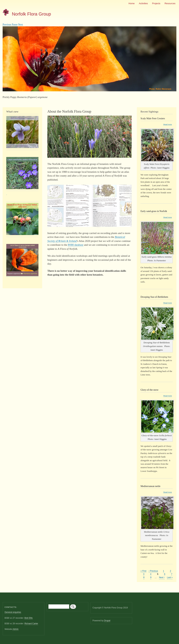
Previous (7, 25)
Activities (143, 3)
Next (21, 25)
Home (132, 3)
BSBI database (76, 245)
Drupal (107, 621)
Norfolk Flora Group (31, 14)
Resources (170, 3)
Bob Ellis (29, 618)
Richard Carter (31, 624)
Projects (156, 3)
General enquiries (13, 612)
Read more (168, 125)
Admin (16, 629)
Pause (15, 25)
